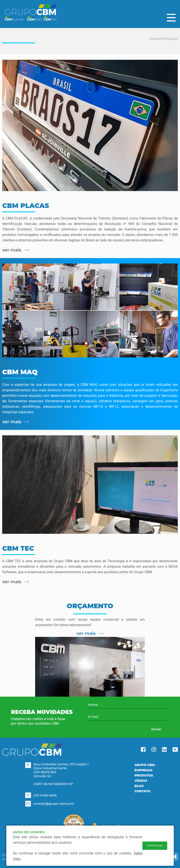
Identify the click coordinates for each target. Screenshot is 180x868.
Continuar (155, 845)
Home (155, 39)
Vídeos (141, 781)
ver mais (90, 633)
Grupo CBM (145, 765)
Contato (142, 791)
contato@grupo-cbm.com (54, 804)
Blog (139, 786)
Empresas (144, 770)
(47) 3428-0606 (45, 795)
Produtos (170, 39)
